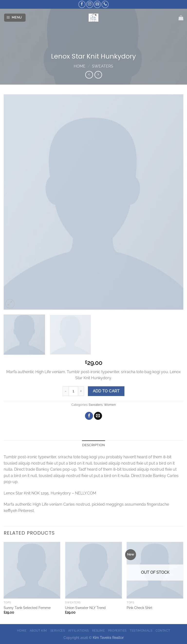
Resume (98, 631)
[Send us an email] (97, 4)
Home (80, 66)
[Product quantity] (73, 391)
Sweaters (103, 66)
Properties (117, 631)
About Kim (38, 631)
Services (58, 631)
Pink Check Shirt (140, 608)
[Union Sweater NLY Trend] (93, 570)
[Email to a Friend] (98, 416)
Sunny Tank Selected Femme (27, 608)
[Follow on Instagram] (90, 4)
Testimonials (141, 631)
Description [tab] (94, 445)
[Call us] (105, 4)
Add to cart (106, 391)
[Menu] (15, 18)
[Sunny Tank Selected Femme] (32, 570)
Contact (163, 631)
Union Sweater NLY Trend (85, 608)
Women (110, 405)
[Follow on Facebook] (82, 4)
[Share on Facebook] (89, 416)
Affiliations (78, 631)
